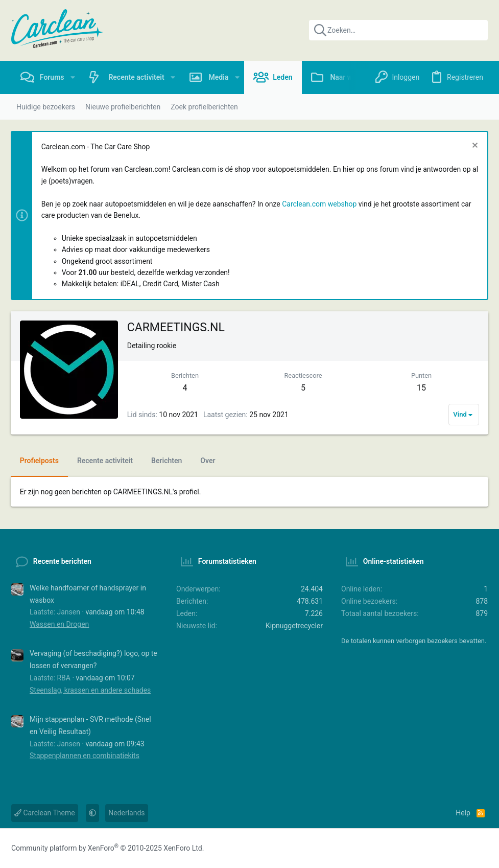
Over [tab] (209, 461)
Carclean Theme (45, 813)
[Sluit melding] (473, 146)
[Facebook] (440, 849)
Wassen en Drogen (59, 624)
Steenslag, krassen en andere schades (90, 690)
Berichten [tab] (167, 461)
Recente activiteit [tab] (105, 461)
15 (421, 388)
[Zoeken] (398, 30)
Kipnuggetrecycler (294, 626)
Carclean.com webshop (320, 204)
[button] (73, 77)
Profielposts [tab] (40, 461)
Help (463, 813)
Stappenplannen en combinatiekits (85, 756)
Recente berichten (62, 561)
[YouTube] (481, 849)
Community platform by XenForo (108, 848)
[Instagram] (460, 849)
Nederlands (126, 813)
